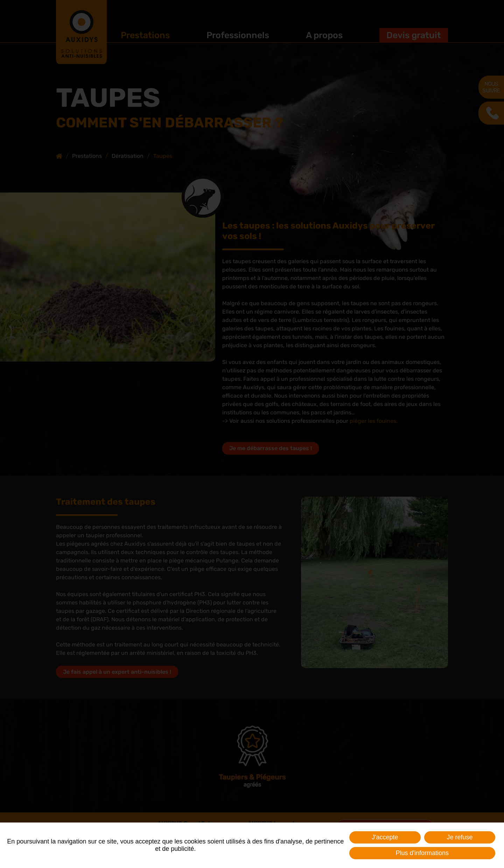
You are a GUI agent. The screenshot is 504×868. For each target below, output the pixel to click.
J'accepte (385, 837)
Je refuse (460, 837)
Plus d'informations (422, 853)
